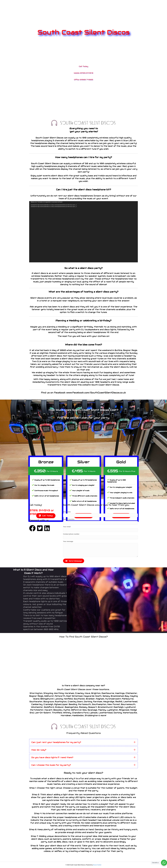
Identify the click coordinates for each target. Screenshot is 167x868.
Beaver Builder (97, 865)
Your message (68, 541)
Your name (67, 512)
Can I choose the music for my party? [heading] (51, 765)
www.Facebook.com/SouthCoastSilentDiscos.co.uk (96, 393)
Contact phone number (71, 534)
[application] (83, 232)
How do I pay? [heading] (39, 750)
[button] (74, 561)
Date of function (69, 519)
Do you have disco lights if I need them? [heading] (52, 757)
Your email (67, 527)
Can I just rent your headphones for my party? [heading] (56, 742)
